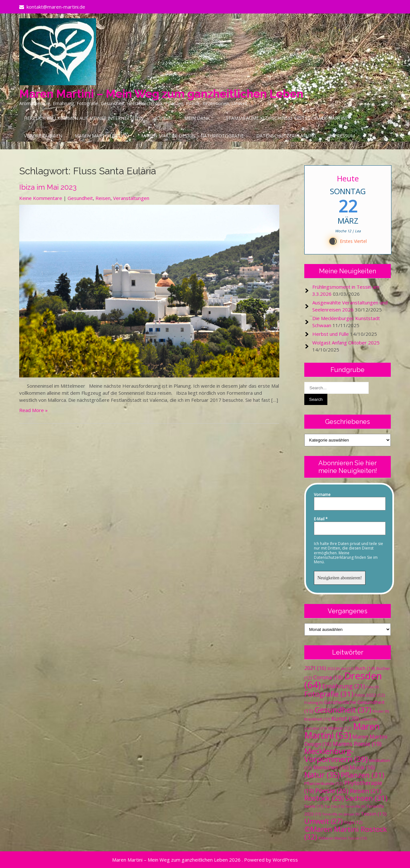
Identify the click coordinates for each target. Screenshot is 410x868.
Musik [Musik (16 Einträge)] (362, 767)
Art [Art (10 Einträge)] (347, 669)
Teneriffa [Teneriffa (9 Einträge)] (355, 806)
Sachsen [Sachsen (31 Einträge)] (366, 798)
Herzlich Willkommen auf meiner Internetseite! (83, 118)
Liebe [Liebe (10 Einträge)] (369, 719)
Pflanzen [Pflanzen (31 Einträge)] (363, 775)
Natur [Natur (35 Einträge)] (322, 775)
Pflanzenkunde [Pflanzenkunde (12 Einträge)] (324, 783)
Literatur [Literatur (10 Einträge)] (316, 728)
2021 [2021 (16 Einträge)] (315, 668)
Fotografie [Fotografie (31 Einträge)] (329, 694)
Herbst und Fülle (331, 334)
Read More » (33, 410)
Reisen (103, 198)
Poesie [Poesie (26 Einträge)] (332, 790)
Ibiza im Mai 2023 (48, 187)
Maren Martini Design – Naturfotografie (193, 136)
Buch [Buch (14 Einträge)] (365, 668)
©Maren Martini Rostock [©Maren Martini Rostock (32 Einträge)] (346, 833)
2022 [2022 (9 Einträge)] (334, 669)
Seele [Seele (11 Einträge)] (314, 806)
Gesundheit (80, 198)
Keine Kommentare (41, 198)
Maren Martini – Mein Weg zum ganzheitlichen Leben (161, 94)
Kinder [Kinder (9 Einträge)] (381, 711)
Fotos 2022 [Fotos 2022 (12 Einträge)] (370, 695)
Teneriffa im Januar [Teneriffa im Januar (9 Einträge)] (341, 814)
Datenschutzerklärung (286, 136)
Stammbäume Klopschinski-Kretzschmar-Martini (286, 118)
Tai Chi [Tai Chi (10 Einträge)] (334, 806)
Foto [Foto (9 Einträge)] (372, 687)
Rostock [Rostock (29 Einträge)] (324, 798)
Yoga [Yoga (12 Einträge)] (353, 822)
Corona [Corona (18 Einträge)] (328, 677)
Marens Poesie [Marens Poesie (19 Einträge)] (357, 744)
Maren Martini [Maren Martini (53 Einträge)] (342, 731)
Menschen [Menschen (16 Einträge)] (331, 767)
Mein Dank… (199, 118)
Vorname (322, 495)
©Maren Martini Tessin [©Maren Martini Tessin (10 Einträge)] (343, 838)
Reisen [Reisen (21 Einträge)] (365, 791)
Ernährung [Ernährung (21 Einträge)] (344, 686)
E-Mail (321, 519)
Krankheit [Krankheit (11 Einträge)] (317, 719)
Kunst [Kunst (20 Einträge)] (345, 718)
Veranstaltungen (131, 198)
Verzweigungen (43, 136)
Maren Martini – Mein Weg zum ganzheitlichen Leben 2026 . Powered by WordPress (205, 860)
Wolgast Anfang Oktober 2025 (346, 343)
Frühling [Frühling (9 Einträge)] (314, 703)
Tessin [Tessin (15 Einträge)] (374, 814)
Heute (348, 178)
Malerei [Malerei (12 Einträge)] (340, 728)
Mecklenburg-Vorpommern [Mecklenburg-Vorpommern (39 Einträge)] (336, 755)
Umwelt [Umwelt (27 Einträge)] (324, 821)
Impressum (342, 136)
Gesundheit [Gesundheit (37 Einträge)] (343, 710)
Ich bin (163, 118)
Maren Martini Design (102, 136)
